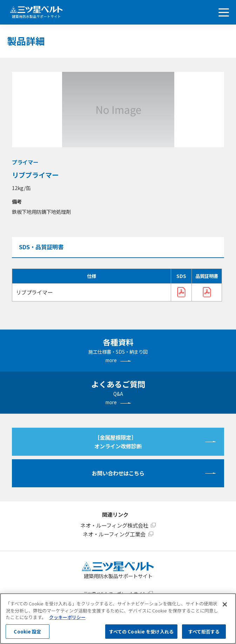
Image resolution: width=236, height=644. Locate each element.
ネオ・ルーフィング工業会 (114, 534)
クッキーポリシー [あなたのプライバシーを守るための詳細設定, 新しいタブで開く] (67, 617)
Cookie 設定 (27, 632)
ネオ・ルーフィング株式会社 (114, 525)
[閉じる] (225, 604)
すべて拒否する (204, 632)
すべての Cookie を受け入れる (141, 632)
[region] (118, 619)
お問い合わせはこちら (118, 473)
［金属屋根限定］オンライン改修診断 (118, 442)
